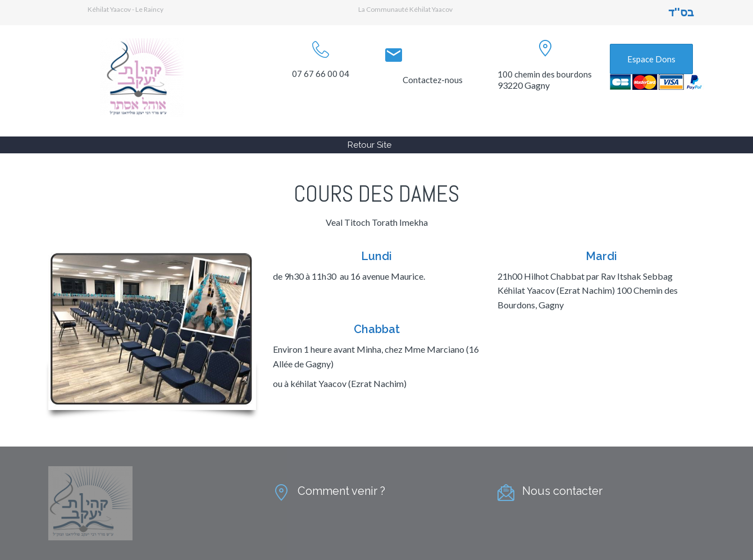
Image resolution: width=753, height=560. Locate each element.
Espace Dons (651, 59)
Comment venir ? (341, 491)
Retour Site (369, 145)
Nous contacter (562, 491)
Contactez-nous (433, 80)
